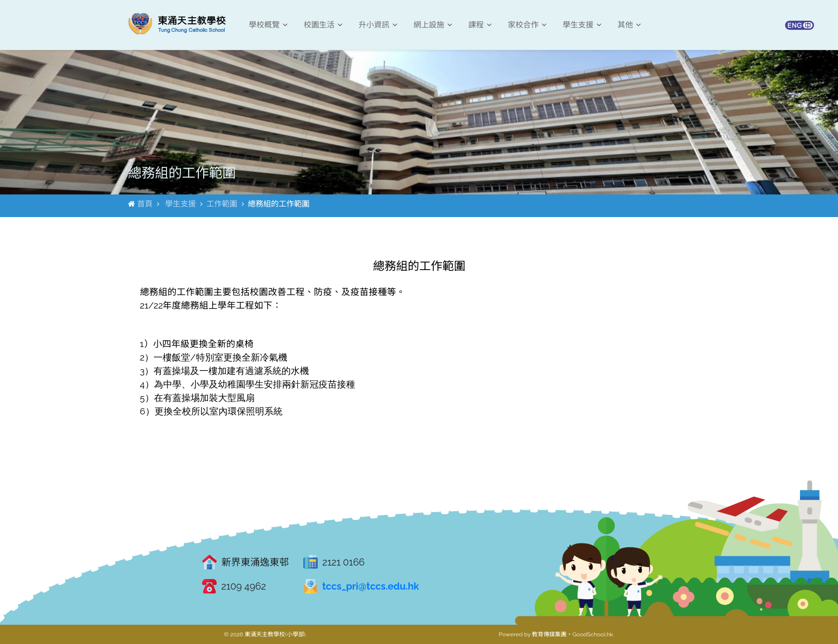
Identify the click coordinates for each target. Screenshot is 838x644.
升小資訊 (378, 25)
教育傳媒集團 (549, 634)
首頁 (145, 204)
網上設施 (433, 25)
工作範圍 (222, 204)
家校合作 (527, 25)
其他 (629, 25)
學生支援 (582, 25)
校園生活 (323, 25)
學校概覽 (268, 25)
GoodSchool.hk (593, 634)
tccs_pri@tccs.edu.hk (371, 586)
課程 (480, 25)
